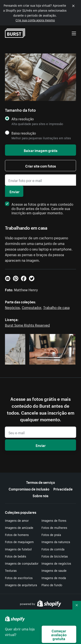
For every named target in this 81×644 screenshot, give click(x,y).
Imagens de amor (17, 520)
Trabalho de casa (56, 307)
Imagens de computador (22, 563)
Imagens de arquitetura (21, 585)
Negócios (12, 307)
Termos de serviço (40, 482)
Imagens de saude (54, 570)
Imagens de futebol (18, 549)
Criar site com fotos (41, 166)
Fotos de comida (53, 549)
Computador (32, 307)
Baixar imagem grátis (41, 150)
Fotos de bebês (16, 556)
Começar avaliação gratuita (59, 634)
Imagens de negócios (56, 563)
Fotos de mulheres (54, 527)
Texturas (11, 570)
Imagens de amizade (19, 527)
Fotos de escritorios (19, 578)
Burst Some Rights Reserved (27, 325)
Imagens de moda (54, 578)
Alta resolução (23, 119)
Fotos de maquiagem (19, 542)
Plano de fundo (52, 585)
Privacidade (63, 489)
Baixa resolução (24, 133)
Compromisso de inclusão (29, 489)
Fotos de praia (51, 534)
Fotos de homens (17, 534)
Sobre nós (40, 495)
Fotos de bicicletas (55, 556)
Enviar (14, 191)
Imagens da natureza (56, 542)
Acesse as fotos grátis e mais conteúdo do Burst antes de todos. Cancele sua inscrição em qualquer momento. (39, 208)
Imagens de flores (54, 520)
